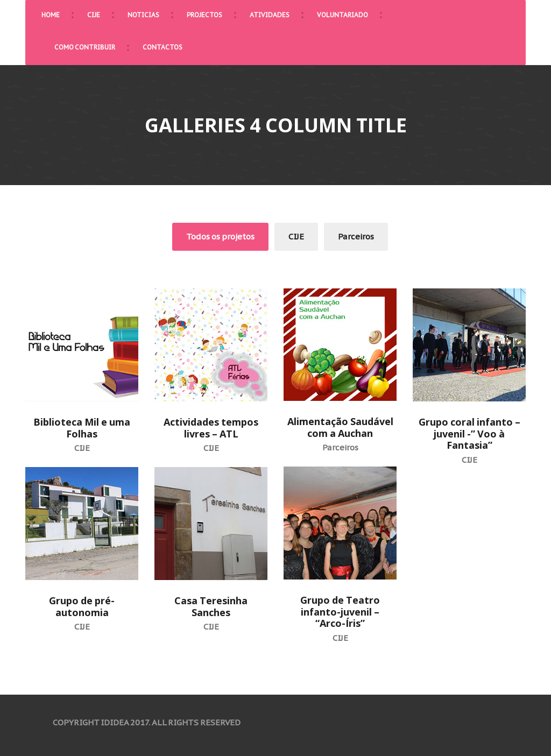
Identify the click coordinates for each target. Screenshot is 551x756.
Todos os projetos (220, 236)
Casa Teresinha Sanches (211, 606)
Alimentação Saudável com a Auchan (340, 427)
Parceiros (356, 236)
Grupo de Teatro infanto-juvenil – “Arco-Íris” (340, 612)
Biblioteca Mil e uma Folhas (82, 428)
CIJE (296, 236)
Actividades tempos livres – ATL (211, 428)
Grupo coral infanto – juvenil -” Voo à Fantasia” (469, 433)
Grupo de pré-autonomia (82, 606)
